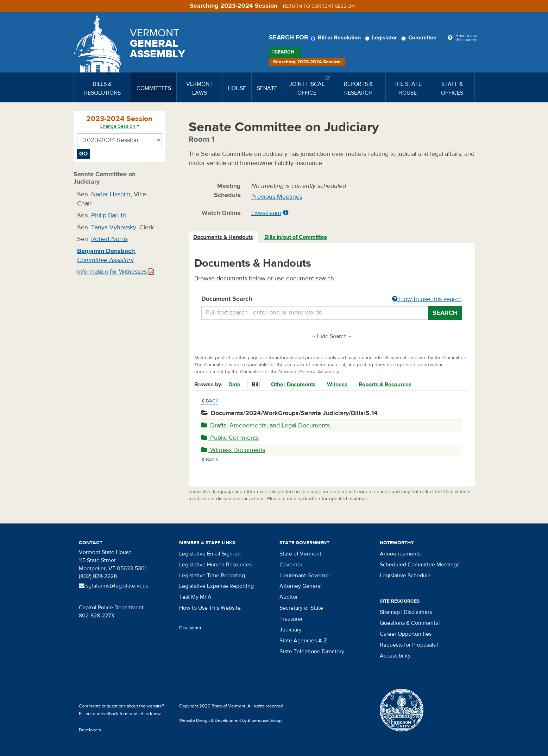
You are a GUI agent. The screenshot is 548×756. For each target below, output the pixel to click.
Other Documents (293, 385)
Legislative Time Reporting (212, 576)
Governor (291, 565)
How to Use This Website (210, 608)
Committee (420, 38)
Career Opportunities (406, 634)
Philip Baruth (109, 215)
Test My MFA (195, 597)
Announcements (400, 554)
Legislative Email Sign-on (210, 554)
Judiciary (291, 630)
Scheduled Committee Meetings (420, 565)
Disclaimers (418, 612)
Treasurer (291, 619)
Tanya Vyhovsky (114, 227)
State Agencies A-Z (303, 641)
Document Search (332, 299)
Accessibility (395, 656)
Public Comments (230, 438)
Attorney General (301, 586)
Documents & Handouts (223, 237)
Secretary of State (301, 608)
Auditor (289, 597)
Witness (337, 385)
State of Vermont (300, 554)
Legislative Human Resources (215, 565)
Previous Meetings (277, 197)
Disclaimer (190, 628)
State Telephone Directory (312, 652)
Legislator (382, 38)
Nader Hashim (111, 194)
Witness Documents (233, 450)
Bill (256, 385)
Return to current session (319, 6)
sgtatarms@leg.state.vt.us (114, 586)
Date (234, 385)
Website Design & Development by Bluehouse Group (230, 720)
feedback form (115, 714)
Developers (90, 730)
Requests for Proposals (408, 645)
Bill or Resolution (337, 38)
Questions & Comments (409, 623)
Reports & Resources (385, 385)
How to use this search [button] (427, 299)
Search (285, 52)
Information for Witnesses (115, 272)
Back (210, 401)
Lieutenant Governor (305, 576)
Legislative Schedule (405, 576)
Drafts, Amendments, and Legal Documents (266, 425)
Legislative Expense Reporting (216, 586)
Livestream (266, 213)
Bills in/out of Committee (296, 237)
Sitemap (390, 612)
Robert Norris (109, 239)
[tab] (223, 237)
